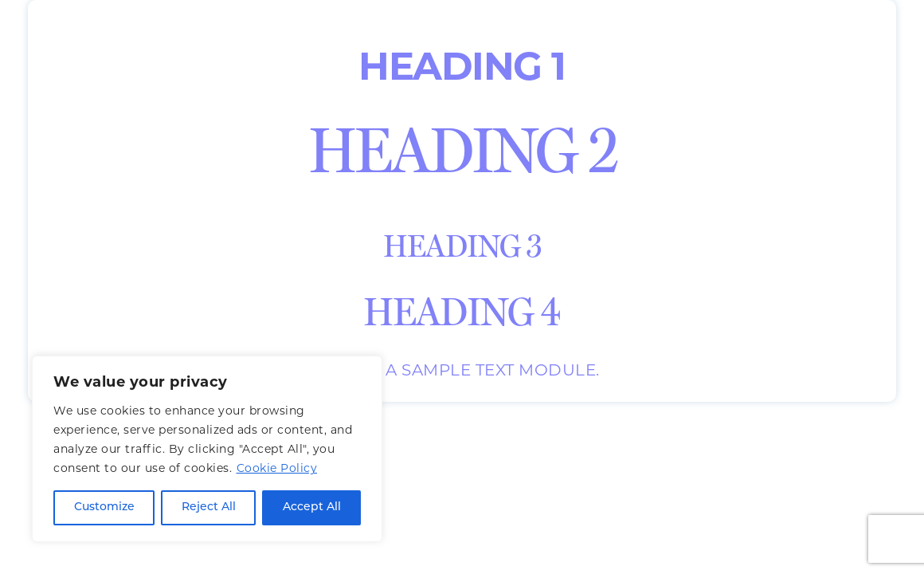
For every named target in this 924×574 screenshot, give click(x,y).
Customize (104, 507)
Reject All (209, 507)
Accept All (312, 507)
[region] (207, 449)
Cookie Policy (277, 468)
